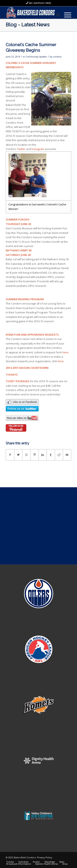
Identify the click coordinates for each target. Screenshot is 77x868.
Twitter (21, 149)
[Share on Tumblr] (51, 455)
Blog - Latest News (28, 25)
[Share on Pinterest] (35, 455)
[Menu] (66, 15)
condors (57, 57)
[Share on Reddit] (59, 455)
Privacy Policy (45, 857)
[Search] (56, 15)
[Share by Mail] (67, 455)
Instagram (38, 149)
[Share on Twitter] (18, 455)
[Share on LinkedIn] (43, 455)
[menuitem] (56, 15)
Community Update (36, 57)
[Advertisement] (38, 526)
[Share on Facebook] (10, 455)
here (65, 352)
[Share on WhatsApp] (26, 455)
